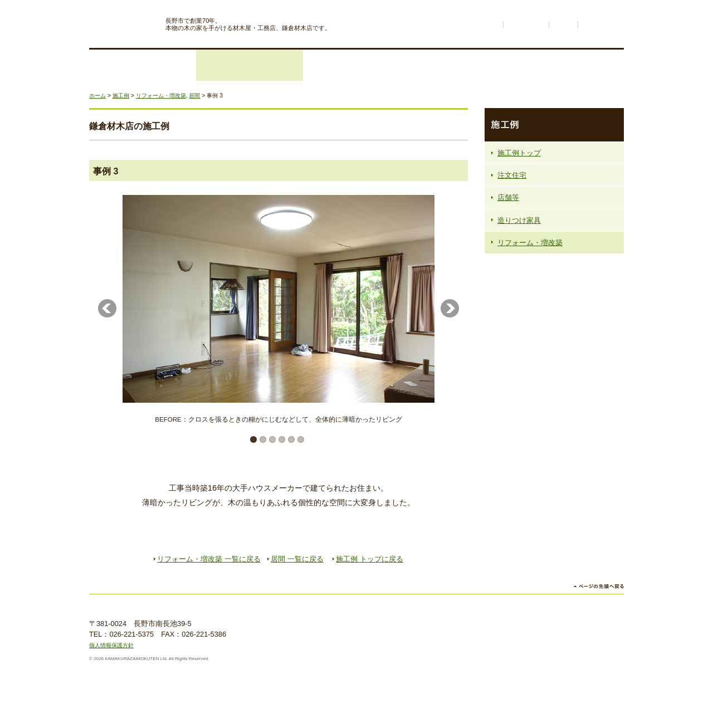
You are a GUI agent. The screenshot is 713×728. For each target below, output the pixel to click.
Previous (107, 308)
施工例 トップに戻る (370, 559)
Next (450, 308)
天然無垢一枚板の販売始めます (554, 419)
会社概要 (570, 65)
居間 (194, 96)
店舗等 (508, 197)
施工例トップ (519, 153)
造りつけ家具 (519, 220)
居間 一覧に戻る (297, 559)
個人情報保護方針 (111, 645)
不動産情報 (526, 24)
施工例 (356, 65)
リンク (563, 24)
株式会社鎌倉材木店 (123, 21)
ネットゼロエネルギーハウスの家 (554, 377)
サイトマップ (601, 24)
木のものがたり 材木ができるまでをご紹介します (554, 335)
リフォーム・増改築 (250, 65)
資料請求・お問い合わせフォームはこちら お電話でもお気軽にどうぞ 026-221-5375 (554, 462)
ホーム (488, 24)
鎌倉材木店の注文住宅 (554, 287)
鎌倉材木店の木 (463, 65)
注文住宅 (143, 65)
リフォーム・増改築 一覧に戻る (209, 559)
